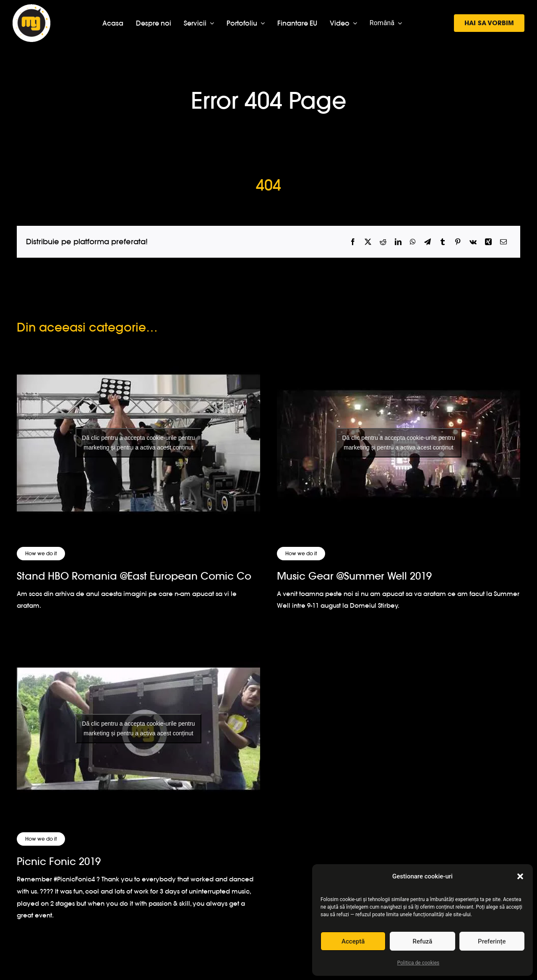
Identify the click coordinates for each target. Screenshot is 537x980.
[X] (368, 242)
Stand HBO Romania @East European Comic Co (134, 576)
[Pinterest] (458, 242)
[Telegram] (428, 242)
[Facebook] (353, 242)
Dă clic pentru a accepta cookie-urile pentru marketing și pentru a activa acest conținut (138, 443)
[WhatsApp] (413, 242)
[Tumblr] (443, 242)
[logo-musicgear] (31, 8)
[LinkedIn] (398, 242)
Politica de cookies (418, 963)
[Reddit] (383, 242)
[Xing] (488, 242)
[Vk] (473, 242)
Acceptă (353, 941)
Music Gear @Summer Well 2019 (354, 576)
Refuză (423, 941)
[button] (520, 876)
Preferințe (492, 941)
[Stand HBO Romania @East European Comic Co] (138, 443)
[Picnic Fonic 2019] (138, 728)
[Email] (503, 242)
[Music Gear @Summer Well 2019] (399, 443)
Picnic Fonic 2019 (59, 861)
